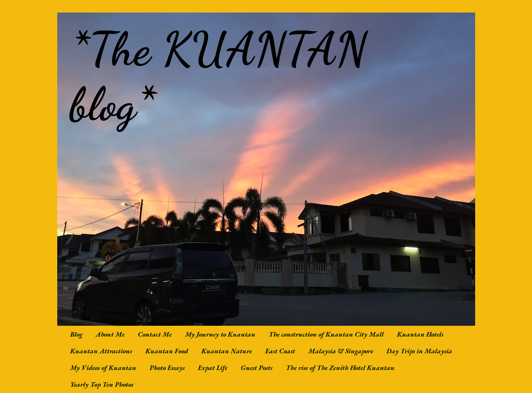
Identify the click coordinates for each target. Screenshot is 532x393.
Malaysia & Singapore (341, 351)
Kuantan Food (167, 351)
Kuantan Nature (227, 351)
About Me (110, 334)
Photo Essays (167, 368)
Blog (76, 334)
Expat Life (213, 368)
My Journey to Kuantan (220, 334)
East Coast (280, 351)
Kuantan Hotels (420, 334)
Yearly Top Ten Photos (102, 384)
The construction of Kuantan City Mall (326, 334)
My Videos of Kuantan (103, 368)
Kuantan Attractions (101, 351)
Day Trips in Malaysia (419, 351)
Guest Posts (257, 368)
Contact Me (155, 334)
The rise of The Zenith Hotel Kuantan (340, 368)
